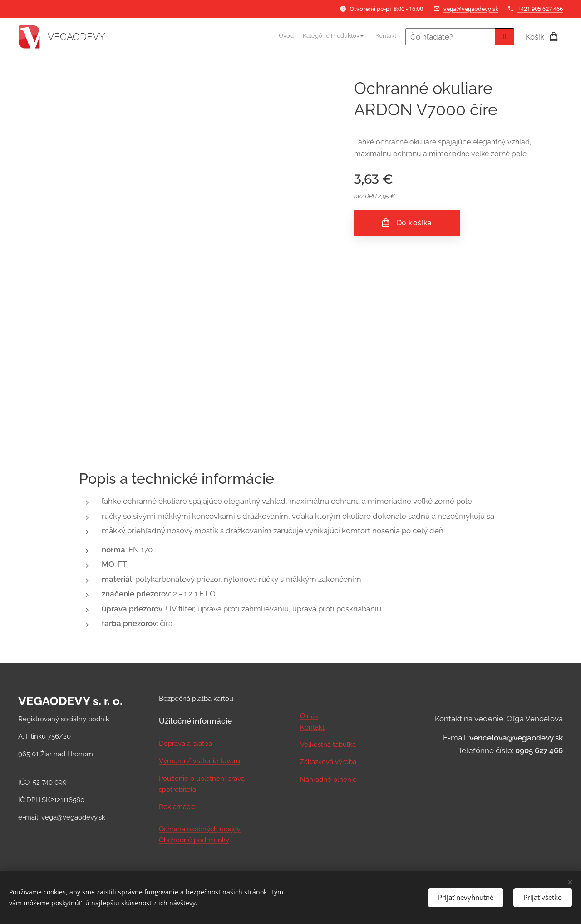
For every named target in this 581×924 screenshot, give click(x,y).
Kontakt (312, 727)
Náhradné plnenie (328, 779)
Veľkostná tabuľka (328, 745)
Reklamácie (177, 807)
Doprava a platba (185, 744)
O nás (309, 716)
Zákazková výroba (328, 762)
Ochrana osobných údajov (200, 829)
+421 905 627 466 (540, 9)
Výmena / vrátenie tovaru (199, 761)
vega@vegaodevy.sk (471, 9)
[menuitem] (372, 37)
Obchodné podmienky (194, 840)
